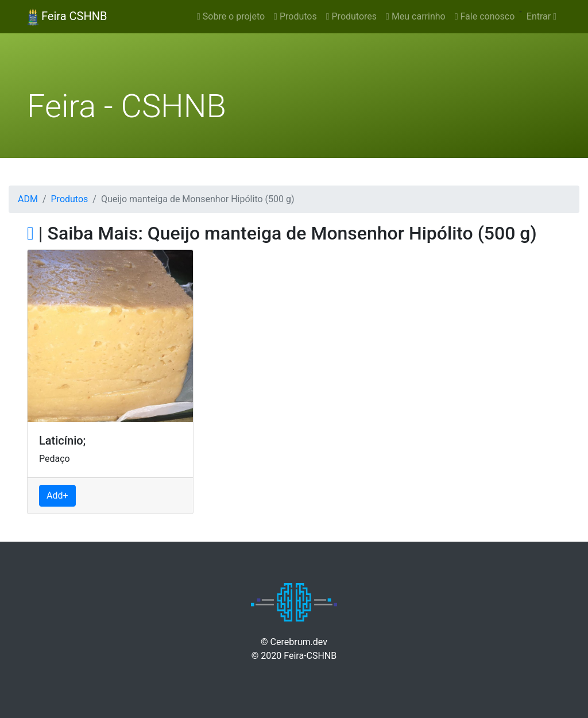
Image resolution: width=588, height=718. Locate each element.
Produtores (351, 16)
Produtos (295, 16)
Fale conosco (485, 16)
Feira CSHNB (67, 17)
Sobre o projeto (231, 16)
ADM (28, 199)
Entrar (541, 16)
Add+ (57, 495)
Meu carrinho (416, 16)
